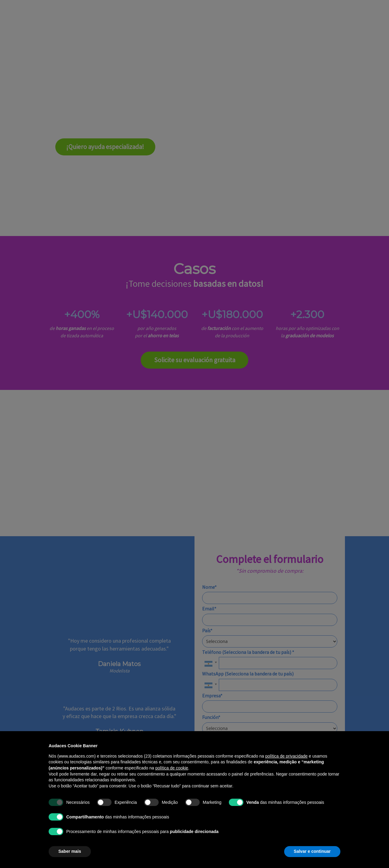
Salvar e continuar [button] (312, 851)
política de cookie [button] (172, 768)
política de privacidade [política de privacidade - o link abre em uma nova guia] (286, 756)
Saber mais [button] (70, 851)
